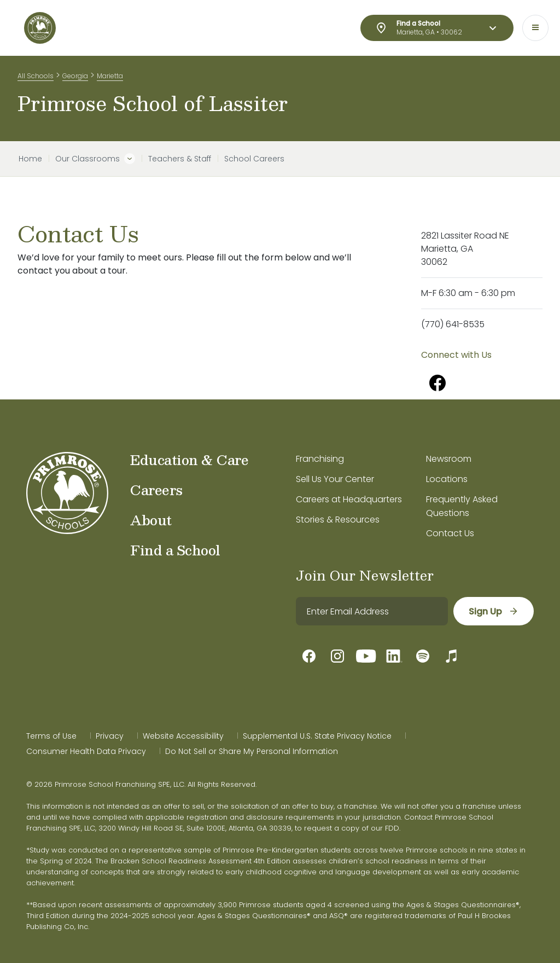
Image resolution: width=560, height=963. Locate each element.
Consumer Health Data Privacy (86, 751)
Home (30, 159)
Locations (447, 479)
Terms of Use (51, 736)
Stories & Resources (338, 520)
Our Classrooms (87, 159)
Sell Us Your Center (335, 479)
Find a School (175, 550)
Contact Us (450, 533)
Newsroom (449, 459)
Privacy (110, 736)
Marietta (110, 76)
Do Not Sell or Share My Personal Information (252, 751)
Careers (156, 490)
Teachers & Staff (180, 159)
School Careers (254, 159)
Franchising (320, 459)
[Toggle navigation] (535, 28)
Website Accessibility (183, 736)
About (151, 520)
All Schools (36, 76)
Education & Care (189, 460)
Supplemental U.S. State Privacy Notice (317, 736)
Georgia (75, 76)
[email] (372, 611)
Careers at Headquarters (349, 499)
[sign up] (494, 611)
